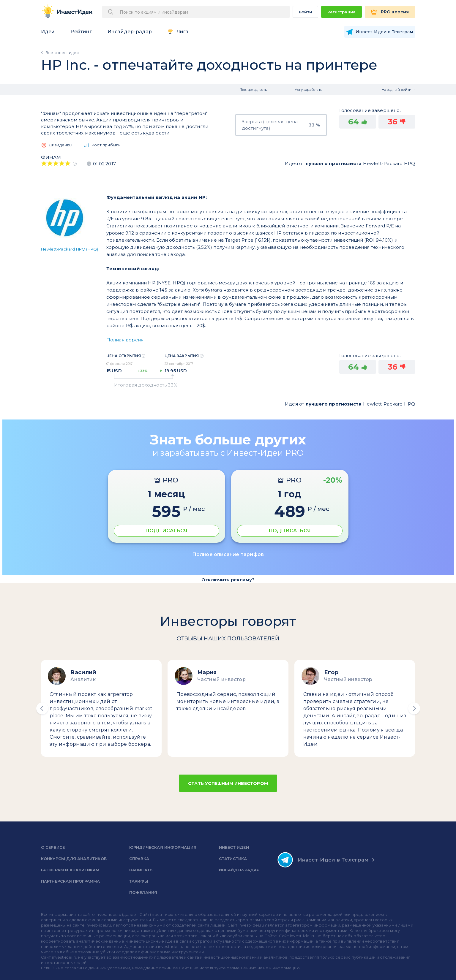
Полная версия (125, 340)
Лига (182, 32)
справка (139, 859)
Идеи (48, 32)
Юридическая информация (163, 847)
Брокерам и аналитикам (70, 870)
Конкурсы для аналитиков (74, 859)
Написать (141, 870)
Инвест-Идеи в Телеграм (323, 860)
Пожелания (143, 892)
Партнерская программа (71, 881)
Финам (51, 157)
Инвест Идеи (234, 847)
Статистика (233, 859)
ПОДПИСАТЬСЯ (166, 531)
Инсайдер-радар (130, 32)
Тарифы (139, 881)
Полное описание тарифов (228, 554)
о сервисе (53, 847)
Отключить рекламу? (228, 580)
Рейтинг (81, 32)
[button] (42, 708)
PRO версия (395, 12)
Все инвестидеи (62, 53)
